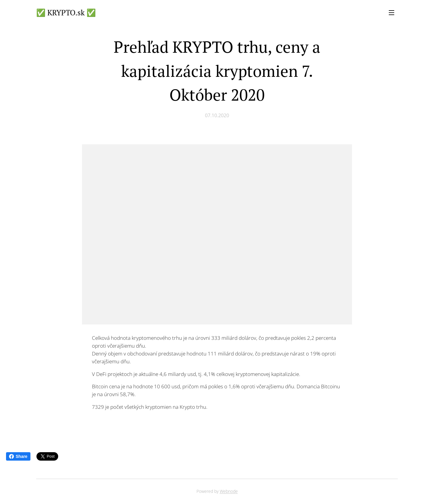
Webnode (229, 491)
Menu (392, 13)
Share (18, 456)
